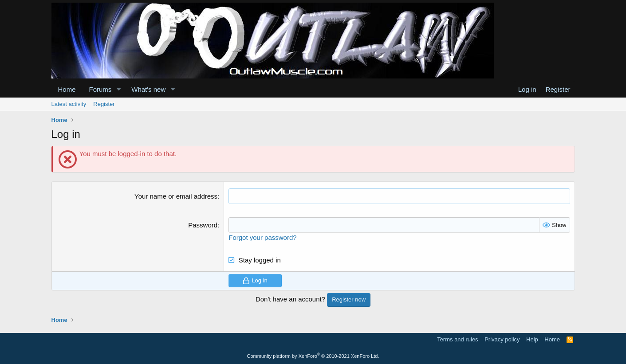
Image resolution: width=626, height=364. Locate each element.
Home (67, 89)
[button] (118, 89)
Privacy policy (502, 339)
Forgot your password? (262, 237)
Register (104, 104)
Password (203, 225)
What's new (148, 89)
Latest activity (69, 104)
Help (532, 339)
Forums (100, 89)
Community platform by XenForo (313, 356)
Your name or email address (176, 196)
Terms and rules (457, 339)
